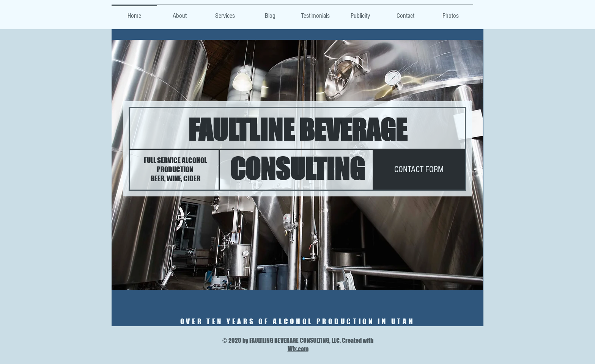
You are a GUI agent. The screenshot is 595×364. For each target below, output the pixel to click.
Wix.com (298, 349)
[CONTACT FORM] (419, 169)
